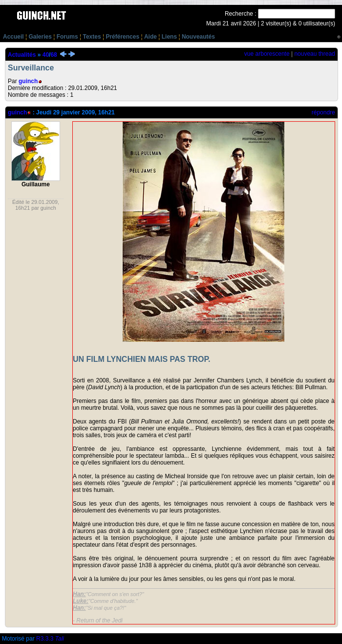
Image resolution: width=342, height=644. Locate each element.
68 (53, 55)
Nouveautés (198, 37)
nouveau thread (314, 54)
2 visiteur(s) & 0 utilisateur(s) (298, 23)
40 (46, 55)
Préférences (122, 37)
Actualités (22, 55)
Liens (169, 37)
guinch (28, 81)
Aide (150, 37)
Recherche (239, 14)
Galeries (40, 37)
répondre (323, 112)
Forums (67, 37)
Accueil (13, 37)
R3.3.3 (50, 639)
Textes (92, 37)
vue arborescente (267, 54)
